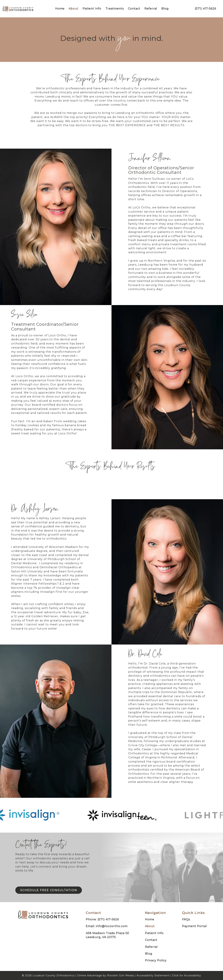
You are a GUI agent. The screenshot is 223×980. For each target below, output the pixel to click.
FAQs (186, 919)
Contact (134, 9)
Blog (165, 9)
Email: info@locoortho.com (107, 926)
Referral (151, 9)
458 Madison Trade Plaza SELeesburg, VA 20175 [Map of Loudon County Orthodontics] (107, 935)
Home (60, 9)
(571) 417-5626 (205, 9)
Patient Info (92, 9)
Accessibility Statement (153, 975)
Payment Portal (194, 926)
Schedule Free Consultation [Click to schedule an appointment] (49, 890)
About (74, 9)
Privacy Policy (156, 960)
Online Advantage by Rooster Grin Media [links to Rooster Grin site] (106, 975)
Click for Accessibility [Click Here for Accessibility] (187, 975)
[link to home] (43, 915)
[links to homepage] (18, 9)
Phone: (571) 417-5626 (102, 919)
